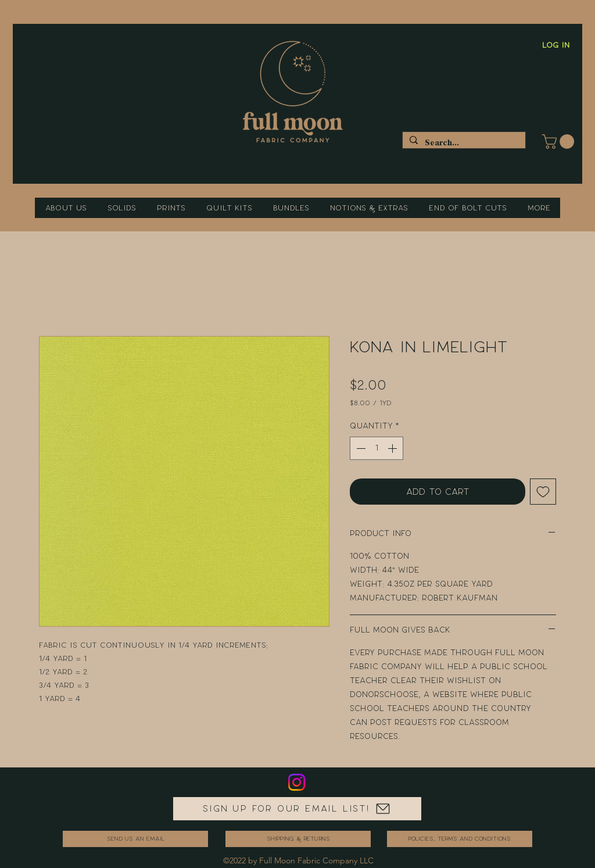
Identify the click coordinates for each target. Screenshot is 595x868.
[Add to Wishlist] (543, 492)
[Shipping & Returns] (298, 839)
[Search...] (463, 143)
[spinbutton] (377, 448)
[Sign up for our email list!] (297, 809)
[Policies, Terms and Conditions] (460, 839)
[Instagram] (297, 782)
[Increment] (393, 448)
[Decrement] (360, 448)
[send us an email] (135, 839)
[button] (560, 142)
